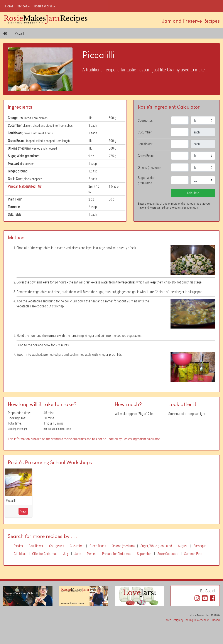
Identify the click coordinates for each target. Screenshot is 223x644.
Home (9, 6)
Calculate (193, 193)
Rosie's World (45, 6)
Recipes (24, 6)
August (183, 546)
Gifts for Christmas (45, 554)
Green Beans (98, 546)
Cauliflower (36, 546)
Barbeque (200, 546)
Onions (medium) (123, 546)
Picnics (92, 554)
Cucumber (77, 546)
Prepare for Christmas (117, 554)
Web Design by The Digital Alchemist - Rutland (193, 620)
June (78, 554)
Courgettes (57, 546)
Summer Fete (193, 554)
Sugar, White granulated (156, 546)
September (144, 554)
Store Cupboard (168, 554)
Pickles (18, 546)
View (23, 511)
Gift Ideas (20, 554)
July (66, 554)
